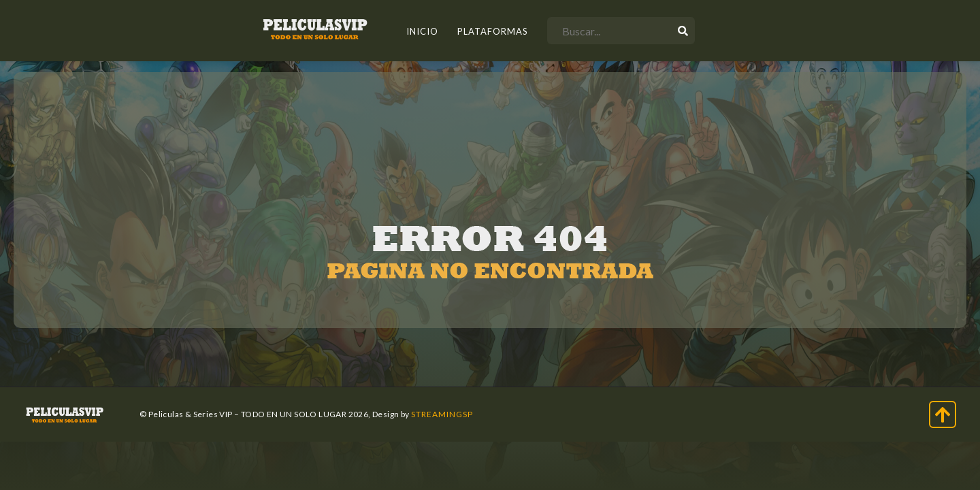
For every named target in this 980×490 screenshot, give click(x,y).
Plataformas (493, 31)
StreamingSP (442, 414)
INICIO (422, 31)
